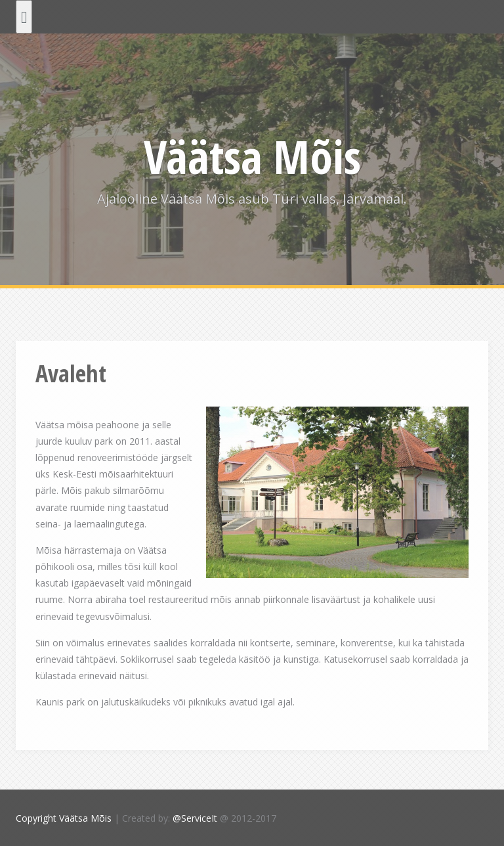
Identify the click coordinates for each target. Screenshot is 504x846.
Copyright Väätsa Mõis (64, 818)
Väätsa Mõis (252, 156)
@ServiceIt (195, 818)
